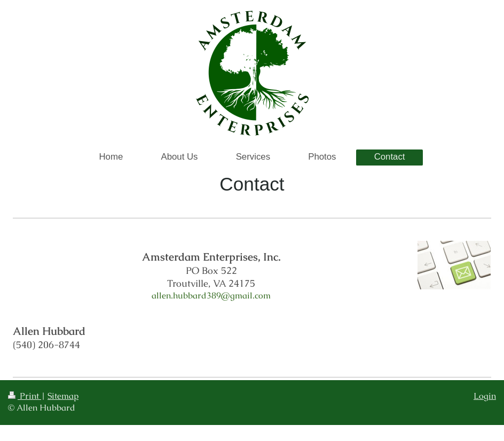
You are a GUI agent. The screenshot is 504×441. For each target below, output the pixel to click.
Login (485, 396)
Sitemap (63, 396)
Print (25, 396)
